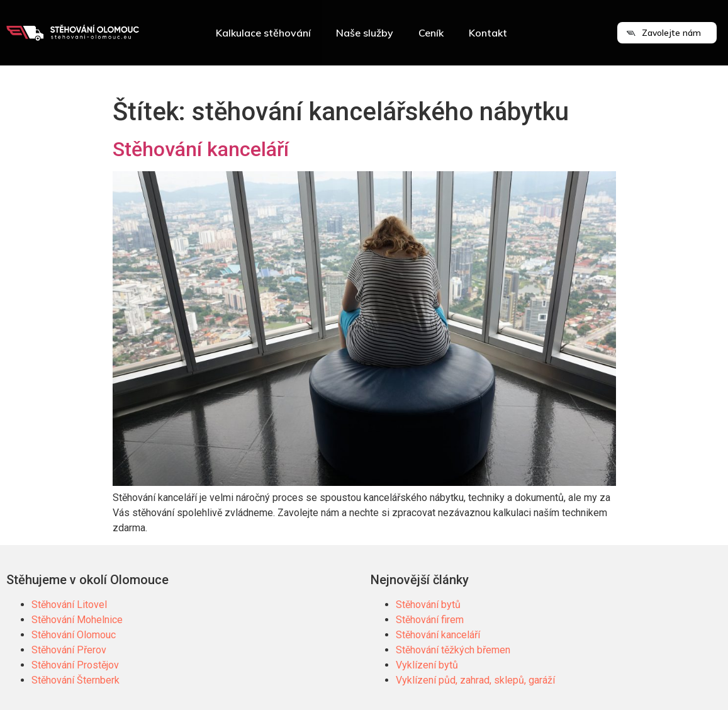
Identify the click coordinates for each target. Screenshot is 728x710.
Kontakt (488, 33)
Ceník (431, 33)
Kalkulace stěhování (263, 33)
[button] (667, 33)
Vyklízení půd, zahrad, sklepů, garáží (475, 680)
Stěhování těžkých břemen (453, 650)
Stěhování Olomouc (74, 635)
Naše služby (365, 33)
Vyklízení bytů (427, 665)
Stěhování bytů (428, 605)
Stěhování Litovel (69, 605)
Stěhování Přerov (69, 650)
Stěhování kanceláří (201, 149)
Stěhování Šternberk (76, 680)
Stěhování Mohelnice (77, 620)
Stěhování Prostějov (75, 665)
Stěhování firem (430, 620)
